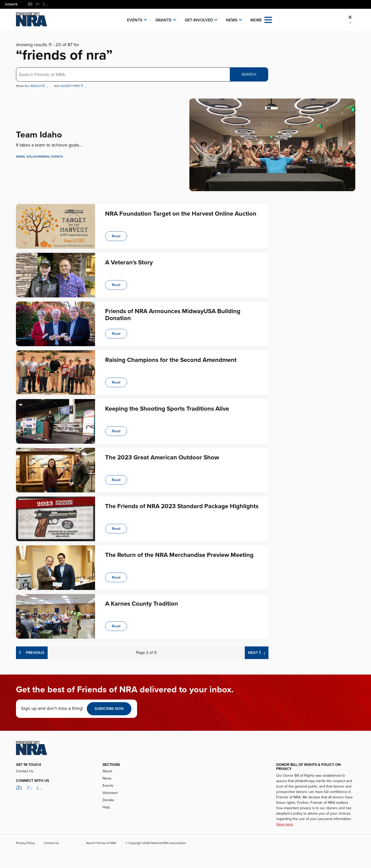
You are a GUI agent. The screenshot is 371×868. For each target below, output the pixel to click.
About (107, 771)
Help (106, 807)
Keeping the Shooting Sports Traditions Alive (167, 409)
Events (135, 20)
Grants (163, 20)
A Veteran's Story (129, 262)
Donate (11, 4)
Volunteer (110, 793)
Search (249, 74)
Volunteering (38, 157)
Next (258, 652)
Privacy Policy (25, 843)
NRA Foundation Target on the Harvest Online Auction (181, 214)
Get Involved (199, 20)
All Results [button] (37, 86)
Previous (32, 652)
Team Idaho (39, 135)
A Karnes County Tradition (142, 604)
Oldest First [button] (73, 86)
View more (285, 824)
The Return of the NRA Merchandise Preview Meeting (179, 555)
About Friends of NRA (101, 843)
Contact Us (25, 771)
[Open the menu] (268, 19)
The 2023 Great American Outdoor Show (162, 457)
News (232, 20)
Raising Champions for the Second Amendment (171, 360)
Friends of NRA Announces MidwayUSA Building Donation (173, 315)
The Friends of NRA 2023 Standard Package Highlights (182, 506)
